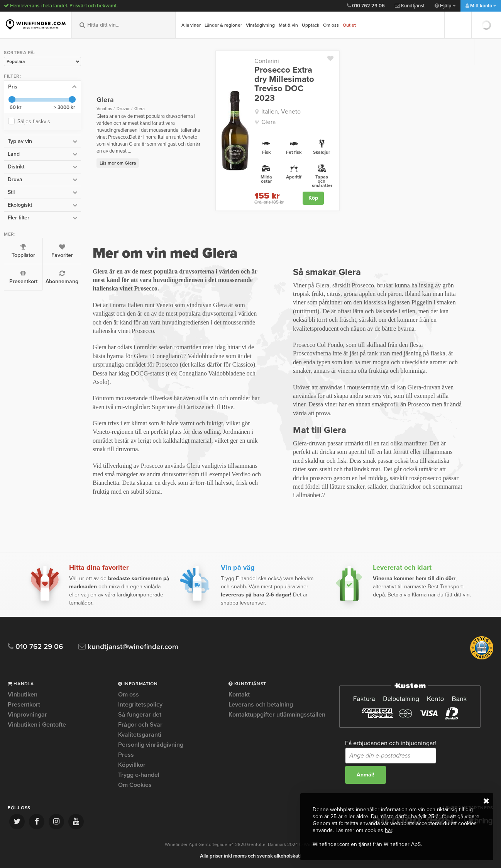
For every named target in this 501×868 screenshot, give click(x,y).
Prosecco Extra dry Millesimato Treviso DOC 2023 (284, 84)
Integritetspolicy (140, 705)
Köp (313, 198)
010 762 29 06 (366, 6)
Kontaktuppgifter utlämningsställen (277, 715)
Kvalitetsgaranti (140, 735)
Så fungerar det (140, 715)
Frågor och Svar (140, 725)
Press (126, 755)
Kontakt (239, 695)
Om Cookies (135, 785)
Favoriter (62, 251)
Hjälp (445, 6)
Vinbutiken (23, 695)
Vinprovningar (27, 715)
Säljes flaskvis (35, 121)
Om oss (331, 25)
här (388, 830)
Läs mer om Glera (118, 163)
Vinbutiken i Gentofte (37, 725)
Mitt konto (481, 6)
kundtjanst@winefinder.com (128, 647)
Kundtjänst (410, 6)
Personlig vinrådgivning (151, 745)
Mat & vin (288, 25)
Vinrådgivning (260, 25)
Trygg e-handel (139, 775)
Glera (268, 122)
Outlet (349, 25)
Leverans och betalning (261, 705)
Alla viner (191, 25)
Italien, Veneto (281, 112)
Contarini (267, 61)
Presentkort (23, 277)
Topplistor (23, 251)
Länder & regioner (223, 25)
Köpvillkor (132, 765)
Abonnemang (62, 277)
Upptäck (311, 25)
